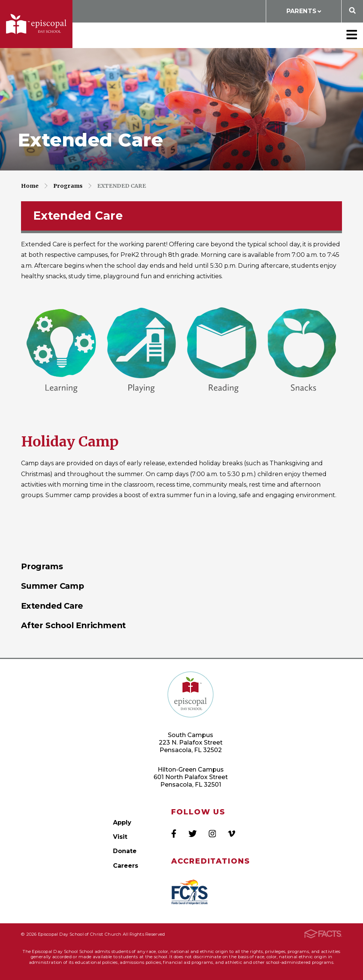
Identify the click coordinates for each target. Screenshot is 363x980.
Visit (120, 837)
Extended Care (122, 186)
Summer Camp (53, 586)
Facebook (174, 834)
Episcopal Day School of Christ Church (36, 24)
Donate (125, 851)
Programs (68, 186)
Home (30, 186)
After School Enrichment (73, 625)
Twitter (193, 834)
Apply (122, 822)
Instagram (212, 834)
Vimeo (231, 834)
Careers (126, 866)
